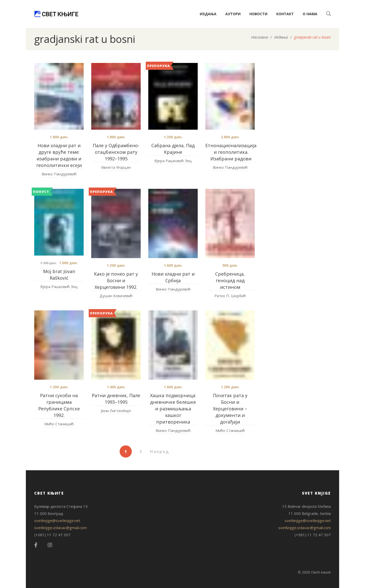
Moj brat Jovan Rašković (59, 275)
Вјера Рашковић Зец (173, 161)
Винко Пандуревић (59, 174)
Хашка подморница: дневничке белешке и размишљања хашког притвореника (173, 409)
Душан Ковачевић (116, 296)
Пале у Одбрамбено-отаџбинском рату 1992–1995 (116, 152)
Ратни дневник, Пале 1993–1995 (116, 399)
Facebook (36, 545)
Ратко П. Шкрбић (230, 296)
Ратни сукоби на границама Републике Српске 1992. (59, 405)
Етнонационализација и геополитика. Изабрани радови (231, 152)
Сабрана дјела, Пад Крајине (173, 149)
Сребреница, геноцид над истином (230, 280)
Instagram (50, 545)
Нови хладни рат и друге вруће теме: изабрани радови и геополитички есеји (59, 155)
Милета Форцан (116, 167)
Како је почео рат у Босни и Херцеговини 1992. (116, 280)
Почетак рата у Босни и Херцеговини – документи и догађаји (230, 409)
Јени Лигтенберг (116, 411)
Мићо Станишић (59, 424)
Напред (160, 451)
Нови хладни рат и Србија (173, 277)
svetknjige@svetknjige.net (57, 520)
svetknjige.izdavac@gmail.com (60, 528)
